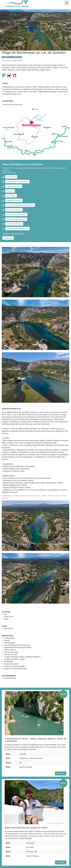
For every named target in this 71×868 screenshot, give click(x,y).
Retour (35, 109)
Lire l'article (61, 773)
